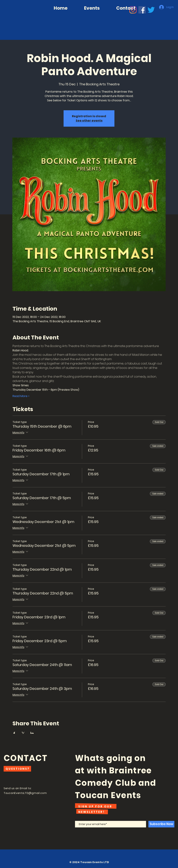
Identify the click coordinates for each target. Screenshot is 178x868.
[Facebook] (142, 10)
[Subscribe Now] (161, 824)
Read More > (21, 396)
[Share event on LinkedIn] (32, 733)
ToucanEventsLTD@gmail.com (25, 793)
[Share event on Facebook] (14, 733)
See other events (89, 121)
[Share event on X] (23, 733)
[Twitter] (151, 10)
